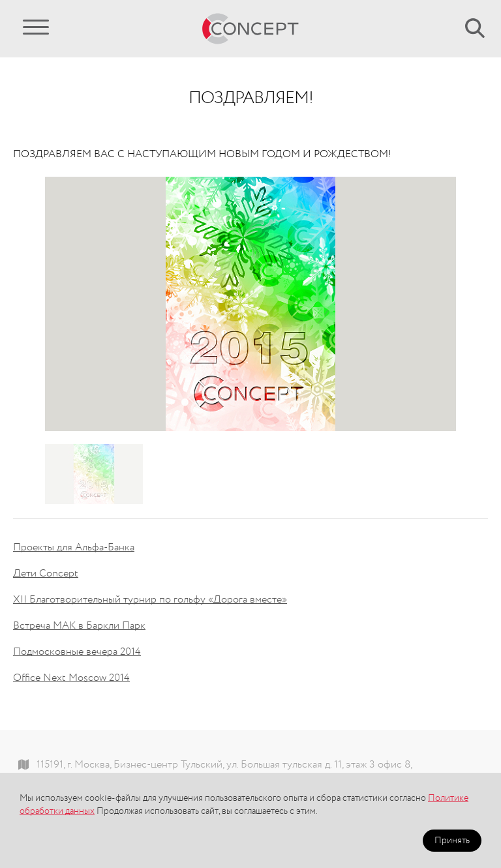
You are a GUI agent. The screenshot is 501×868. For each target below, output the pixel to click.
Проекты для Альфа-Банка (74, 548)
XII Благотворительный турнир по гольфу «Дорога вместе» (150, 600)
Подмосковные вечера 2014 (77, 652)
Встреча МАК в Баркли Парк (79, 626)
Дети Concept (46, 574)
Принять (452, 841)
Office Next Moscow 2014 (71, 678)
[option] (250, 304)
